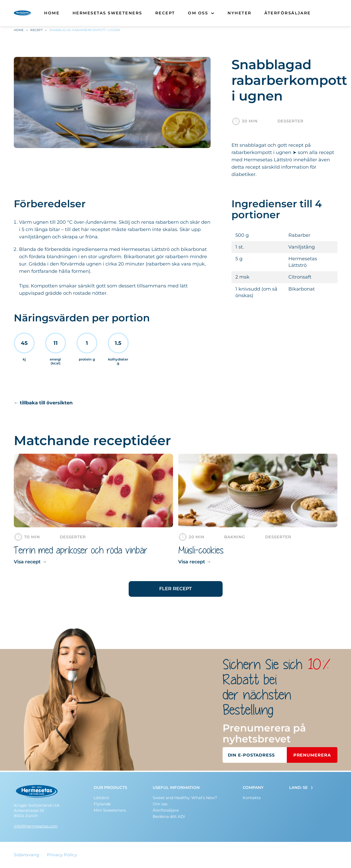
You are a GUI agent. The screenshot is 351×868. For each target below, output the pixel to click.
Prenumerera (312, 756)
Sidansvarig (27, 855)
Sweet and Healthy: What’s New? (185, 798)
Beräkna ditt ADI (169, 816)
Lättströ (101, 798)
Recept (165, 13)
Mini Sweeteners (110, 810)
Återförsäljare (287, 13)
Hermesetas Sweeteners (107, 13)
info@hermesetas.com (36, 826)
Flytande (102, 804)
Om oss (198, 13)
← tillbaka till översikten (43, 404)
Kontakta (252, 798)
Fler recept (175, 590)
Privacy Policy (62, 855)
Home (52, 13)
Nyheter (239, 13)
